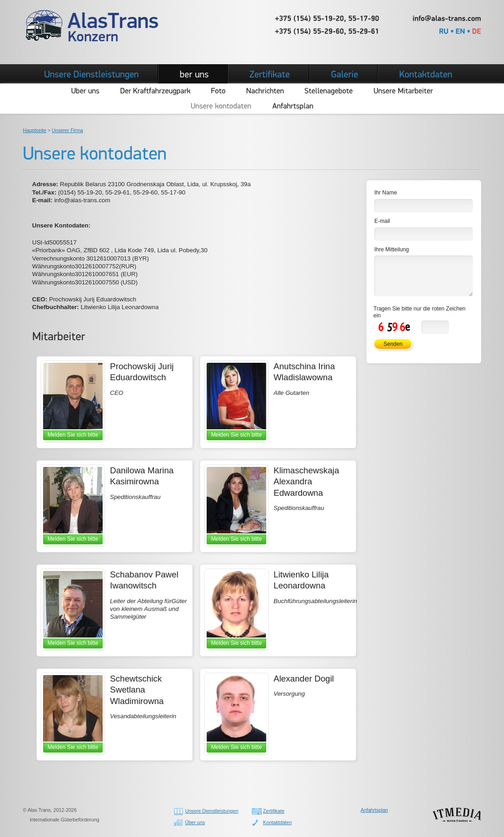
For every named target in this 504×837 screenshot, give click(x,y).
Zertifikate (274, 811)
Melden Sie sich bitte (73, 435)
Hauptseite (35, 130)
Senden (393, 344)
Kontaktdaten (277, 822)
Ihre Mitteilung (392, 249)
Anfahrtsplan (374, 810)
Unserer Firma (67, 130)
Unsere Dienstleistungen (212, 811)
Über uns (195, 822)
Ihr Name (386, 193)
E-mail (382, 221)
